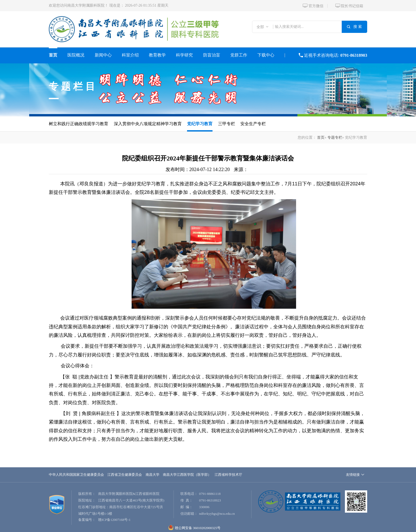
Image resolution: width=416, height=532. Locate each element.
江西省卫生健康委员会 (125, 475)
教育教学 (157, 55)
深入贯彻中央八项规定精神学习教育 (148, 124)
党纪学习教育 (200, 124)
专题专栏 (335, 138)
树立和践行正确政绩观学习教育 (79, 124)
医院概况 (76, 55)
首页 (53, 55)
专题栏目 (73, 86)
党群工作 (239, 55)
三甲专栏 (227, 124)
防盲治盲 (212, 55)
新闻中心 (103, 55)
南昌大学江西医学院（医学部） (187, 475)
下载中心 (266, 55)
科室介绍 (130, 55)
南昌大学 (153, 475)
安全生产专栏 (253, 124)
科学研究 (184, 55)
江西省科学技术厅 (228, 475)
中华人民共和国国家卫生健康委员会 (76, 475)
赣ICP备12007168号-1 (114, 520)
